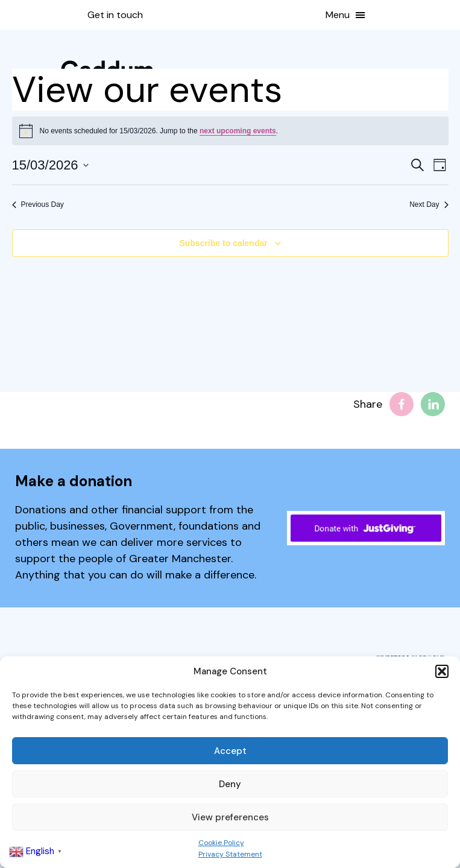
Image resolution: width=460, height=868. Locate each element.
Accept (230, 751)
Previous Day (38, 204)
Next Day (429, 204)
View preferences (230, 817)
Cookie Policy (221, 843)
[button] (442, 671)
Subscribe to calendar (223, 243)
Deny (230, 784)
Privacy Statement (230, 854)
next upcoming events (238, 131)
